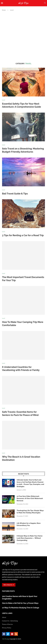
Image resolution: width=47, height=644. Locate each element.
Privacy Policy (7, 628)
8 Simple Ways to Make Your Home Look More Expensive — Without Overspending (30, 538)
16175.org (5, 639)
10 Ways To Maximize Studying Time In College (21, 608)
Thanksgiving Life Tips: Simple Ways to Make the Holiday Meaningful (30, 512)
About (4, 617)
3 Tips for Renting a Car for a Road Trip (23, 235)
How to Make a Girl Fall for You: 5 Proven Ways (20, 603)
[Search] (45, 3)
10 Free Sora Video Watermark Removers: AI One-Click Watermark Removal (30, 498)
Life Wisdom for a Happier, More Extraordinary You (29, 524)
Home (4, 10)
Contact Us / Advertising (10, 621)
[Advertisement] (23, 37)
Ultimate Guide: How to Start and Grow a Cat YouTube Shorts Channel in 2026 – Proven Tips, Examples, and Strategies (30, 483)
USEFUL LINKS (7, 613)
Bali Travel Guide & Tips (15, 194)
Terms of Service (7, 624)
